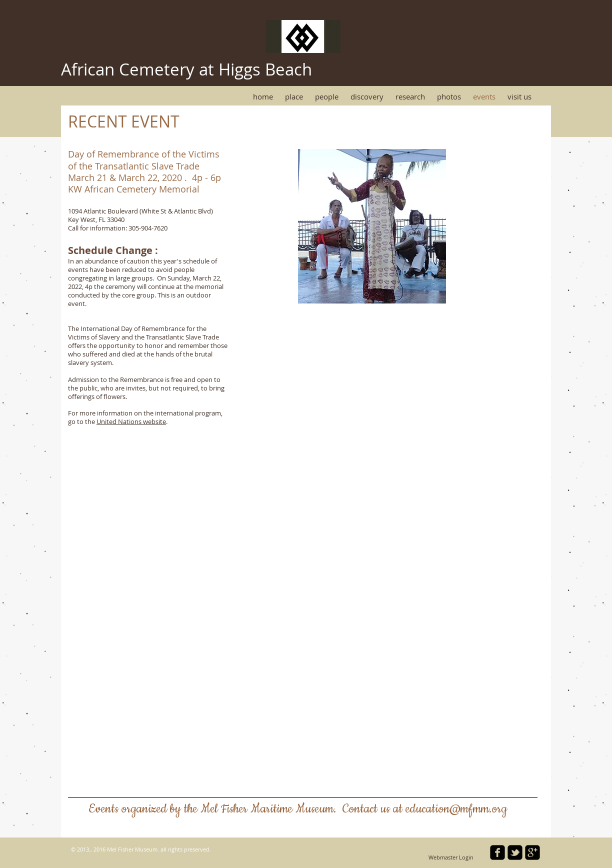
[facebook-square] (497, 852)
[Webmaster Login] (451, 858)
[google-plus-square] (532, 852)
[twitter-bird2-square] (515, 852)
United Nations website (131, 421)
